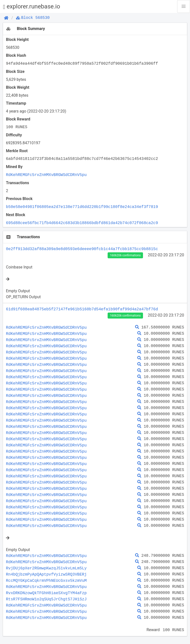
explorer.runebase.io (32, 7)
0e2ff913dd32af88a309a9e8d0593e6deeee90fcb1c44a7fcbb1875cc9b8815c (82, 249)
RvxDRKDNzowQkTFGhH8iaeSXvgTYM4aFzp (46, 593)
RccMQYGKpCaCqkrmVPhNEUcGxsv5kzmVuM (46, 581)
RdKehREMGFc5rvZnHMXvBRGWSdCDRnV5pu (46, 175)
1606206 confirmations (125, 255)
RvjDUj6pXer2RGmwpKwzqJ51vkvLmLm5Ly (46, 568)
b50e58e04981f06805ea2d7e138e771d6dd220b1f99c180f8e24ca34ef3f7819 (82, 207)
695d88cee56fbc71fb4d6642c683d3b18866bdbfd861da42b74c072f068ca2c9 (82, 223)
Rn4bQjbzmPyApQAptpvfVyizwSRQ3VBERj (46, 574)
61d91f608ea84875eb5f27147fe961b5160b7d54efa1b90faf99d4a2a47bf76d (82, 309)
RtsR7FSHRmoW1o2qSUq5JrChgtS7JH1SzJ (46, 599)
